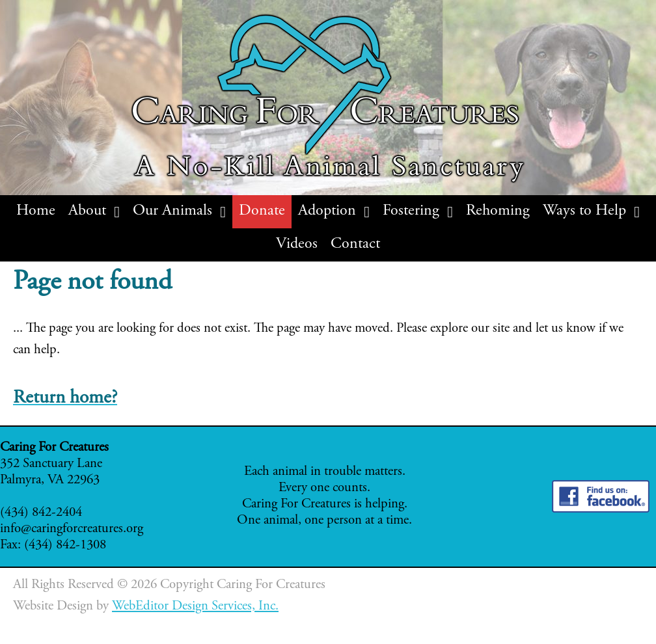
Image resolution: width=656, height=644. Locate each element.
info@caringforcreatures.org (72, 529)
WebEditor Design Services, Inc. (195, 607)
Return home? (65, 398)
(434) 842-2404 (41, 513)
